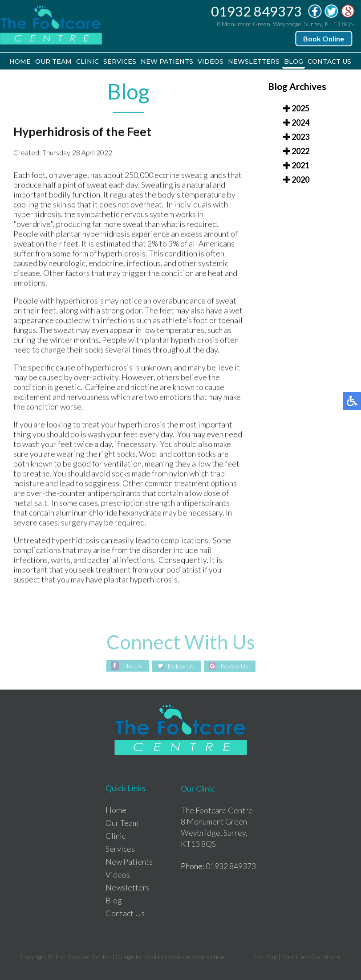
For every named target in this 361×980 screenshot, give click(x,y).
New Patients (167, 61)
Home (20, 61)
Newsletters (254, 61)
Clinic (87, 61)
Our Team (53, 61)
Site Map (266, 957)
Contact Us (329, 61)
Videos (211, 61)
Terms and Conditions (311, 957)
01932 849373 (257, 11)
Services (120, 61)
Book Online (324, 39)
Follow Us (181, 666)
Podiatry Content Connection (185, 957)
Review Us (234, 666)
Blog (294, 61)
